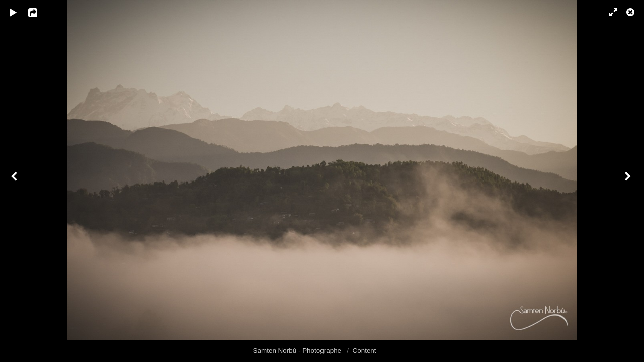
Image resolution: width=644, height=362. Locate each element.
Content (365, 351)
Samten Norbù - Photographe (298, 351)
